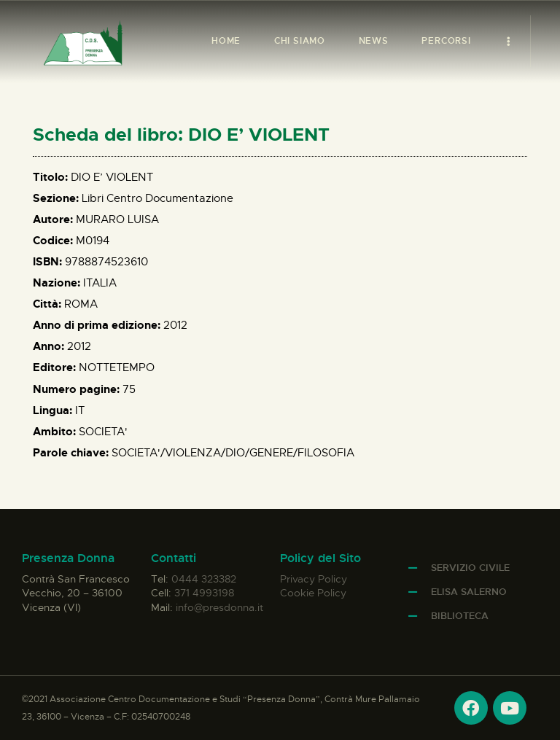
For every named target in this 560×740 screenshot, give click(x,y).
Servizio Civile (470, 568)
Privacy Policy (314, 579)
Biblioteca (460, 616)
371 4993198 (204, 593)
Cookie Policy (313, 593)
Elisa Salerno (469, 592)
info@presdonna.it (219, 607)
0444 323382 (204, 579)
